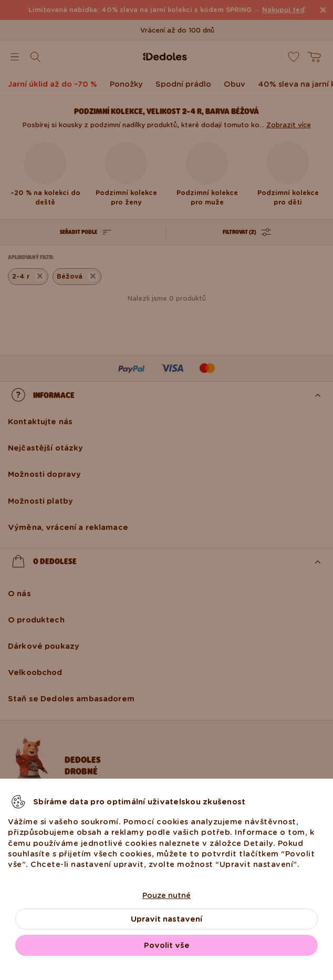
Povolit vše (167, 945)
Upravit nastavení (166, 919)
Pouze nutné (166, 895)
